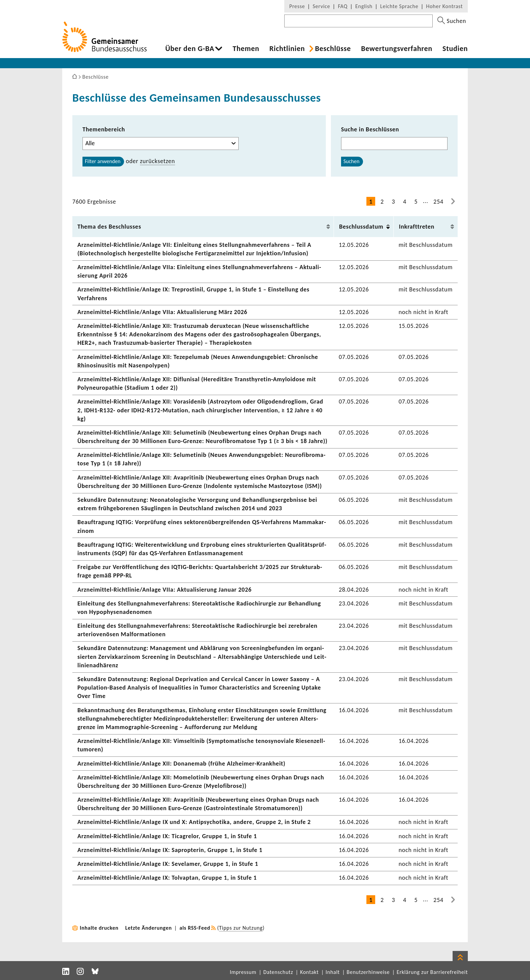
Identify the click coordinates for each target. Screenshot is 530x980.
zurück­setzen (158, 161)
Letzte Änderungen (149, 928)
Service (321, 6)
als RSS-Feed (195, 928)
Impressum (243, 972)
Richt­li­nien (287, 49)
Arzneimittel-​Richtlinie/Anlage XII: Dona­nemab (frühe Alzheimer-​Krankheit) (181, 764)
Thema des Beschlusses (109, 227)
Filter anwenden (103, 161)
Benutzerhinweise (368, 972)
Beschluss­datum (361, 227)
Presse (297, 6)
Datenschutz (278, 972)
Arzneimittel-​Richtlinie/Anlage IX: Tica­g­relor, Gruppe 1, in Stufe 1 (167, 836)
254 (438, 202)
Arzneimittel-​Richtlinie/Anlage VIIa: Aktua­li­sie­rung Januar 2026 (164, 590)
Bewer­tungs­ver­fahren (397, 49)
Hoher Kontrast (444, 6)
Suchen (351, 161)
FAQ (343, 6)
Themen (246, 49)
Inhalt (333, 972)
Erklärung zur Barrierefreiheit (432, 972)
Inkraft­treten (417, 227)
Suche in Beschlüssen (370, 129)
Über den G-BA (190, 49)
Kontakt (309, 972)
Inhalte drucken (99, 928)
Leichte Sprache (399, 6)
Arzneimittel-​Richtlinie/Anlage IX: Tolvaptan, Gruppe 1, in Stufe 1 (167, 878)
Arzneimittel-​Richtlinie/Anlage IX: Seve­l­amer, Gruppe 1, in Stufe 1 (168, 864)
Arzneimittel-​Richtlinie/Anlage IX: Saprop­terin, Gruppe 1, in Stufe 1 (170, 850)
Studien (455, 49)
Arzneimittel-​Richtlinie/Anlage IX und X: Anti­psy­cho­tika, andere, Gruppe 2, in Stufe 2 (194, 822)
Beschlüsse (333, 49)
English (364, 6)
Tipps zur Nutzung (241, 928)
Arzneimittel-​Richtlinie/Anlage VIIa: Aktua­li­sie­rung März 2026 (162, 312)
